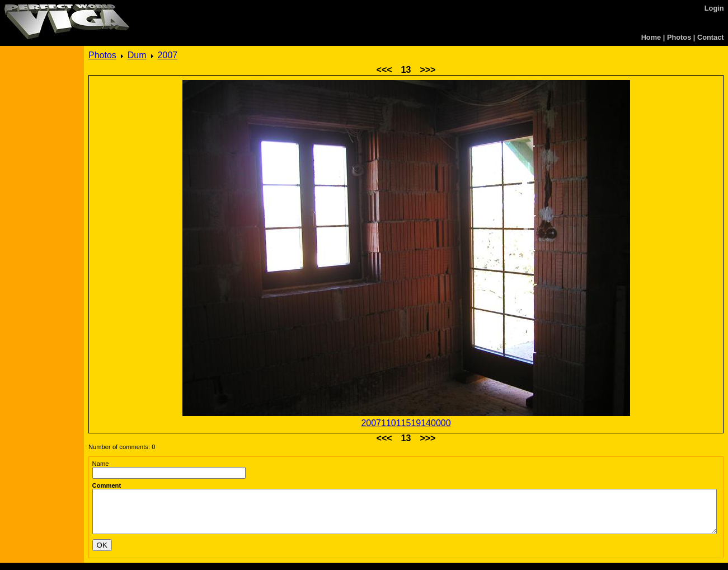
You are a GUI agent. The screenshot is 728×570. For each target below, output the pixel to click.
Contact (711, 37)
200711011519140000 (406, 423)
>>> (428, 70)
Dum (137, 55)
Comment (107, 485)
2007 (168, 55)
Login (714, 8)
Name (101, 464)
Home (651, 37)
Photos (679, 37)
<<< (384, 70)
